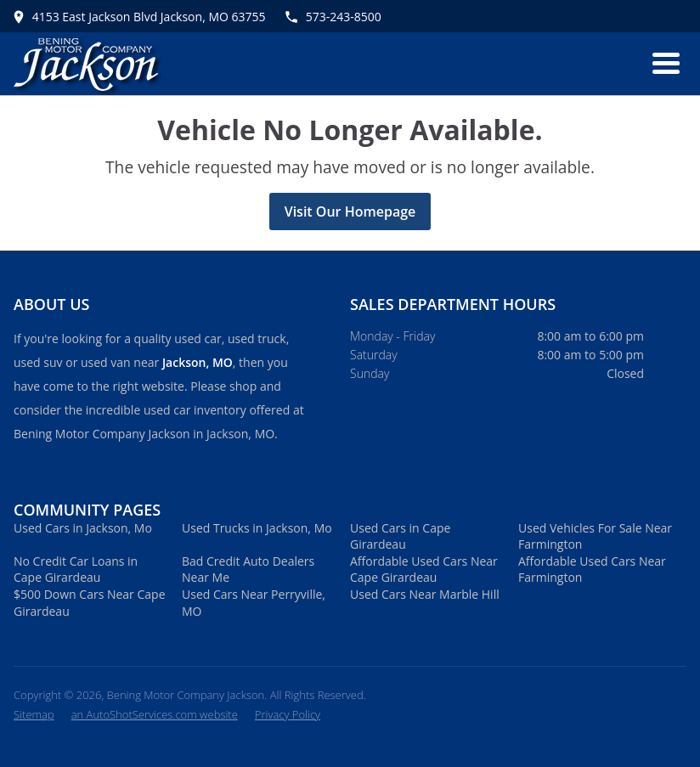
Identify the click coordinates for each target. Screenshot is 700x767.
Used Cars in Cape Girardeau (400, 536)
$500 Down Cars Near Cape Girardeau (90, 603)
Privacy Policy (288, 714)
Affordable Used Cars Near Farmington (592, 570)
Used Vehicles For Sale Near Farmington (595, 536)
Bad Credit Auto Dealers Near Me (248, 570)
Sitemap (34, 714)
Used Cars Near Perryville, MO (254, 603)
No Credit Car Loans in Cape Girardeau (76, 570)
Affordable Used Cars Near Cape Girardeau (424, 570)
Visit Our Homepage (350, 211)
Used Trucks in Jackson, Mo (257, 528)
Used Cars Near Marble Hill (425, 594)
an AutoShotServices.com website (155, 714)
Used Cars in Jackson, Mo (83, 528)
